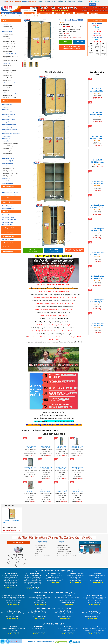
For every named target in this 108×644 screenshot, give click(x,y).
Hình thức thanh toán (40, 545)
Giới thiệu (47, 1)
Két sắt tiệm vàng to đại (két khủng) (10, 130)
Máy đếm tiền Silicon (8, 222)
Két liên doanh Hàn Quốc (9, 83)
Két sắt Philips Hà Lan (9, 41)
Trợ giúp (61, 542)
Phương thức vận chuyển (63, 547)
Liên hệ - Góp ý (39, 550)
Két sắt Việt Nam (7, 24)
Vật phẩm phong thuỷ (8, 236)
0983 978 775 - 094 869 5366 (13, 1)
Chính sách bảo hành (62, 550)
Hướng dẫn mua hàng (62, 545)
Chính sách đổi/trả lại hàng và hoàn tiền (67, 556)
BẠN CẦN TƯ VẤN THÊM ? (72, 48)
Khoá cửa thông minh (8, 186)
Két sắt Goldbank (8, 95)
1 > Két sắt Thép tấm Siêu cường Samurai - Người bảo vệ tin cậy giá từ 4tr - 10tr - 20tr (53, 295)
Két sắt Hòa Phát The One (44, 13)
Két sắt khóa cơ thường (8, 156)
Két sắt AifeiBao (7, 39)
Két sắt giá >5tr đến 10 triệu (10, 173)
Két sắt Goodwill (7, 73)
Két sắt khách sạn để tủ (8, 115)
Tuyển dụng (80, 1)
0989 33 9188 (32, 1)
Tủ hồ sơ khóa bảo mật (8, 208)
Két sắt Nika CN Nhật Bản (10, 70)
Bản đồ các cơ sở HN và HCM (42, 556)
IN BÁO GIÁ (54, 250)
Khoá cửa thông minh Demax (10, 190)
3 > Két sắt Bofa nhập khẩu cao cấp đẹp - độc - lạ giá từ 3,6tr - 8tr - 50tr (53, 301)
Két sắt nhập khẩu (7, 32)
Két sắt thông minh (7, 105)
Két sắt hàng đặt (7, 136)
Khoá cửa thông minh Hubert (10, 195)
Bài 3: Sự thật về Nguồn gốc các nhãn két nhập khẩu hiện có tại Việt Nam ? (54, 328)
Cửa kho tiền (6, 198)
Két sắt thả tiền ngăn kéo (10, 146)
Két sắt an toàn (6, 178)
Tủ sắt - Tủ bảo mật (8, 202)
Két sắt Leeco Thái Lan (9, 47)
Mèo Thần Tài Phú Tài (8, 240)
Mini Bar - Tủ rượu (7, 247)
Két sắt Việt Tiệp (29, 13)
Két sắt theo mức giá (8, 166)
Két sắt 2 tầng (6, 139)
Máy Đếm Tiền (6, 211)
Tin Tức (54, 1)
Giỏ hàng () (95, 1)
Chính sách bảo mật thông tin (64, 554)
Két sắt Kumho (7, 88)
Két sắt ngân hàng (7, 127)
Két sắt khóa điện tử (8, 161)
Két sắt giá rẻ (68, 13)
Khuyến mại (60, 1)
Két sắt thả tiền (6, 141)
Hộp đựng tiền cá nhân (9, 228)
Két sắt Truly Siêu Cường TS (10, 61)
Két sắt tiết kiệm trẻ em (8, 120)
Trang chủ (40, 1)
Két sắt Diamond (7, 49)
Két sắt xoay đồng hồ (8, 183)
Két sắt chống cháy (80, 13)
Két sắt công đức (8, 151)
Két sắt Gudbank (7, 76)
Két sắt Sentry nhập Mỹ (9, 44)
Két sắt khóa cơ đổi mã (8, 158)
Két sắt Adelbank (7, 85)
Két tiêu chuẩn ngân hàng (9, 93)
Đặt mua (65, 42)
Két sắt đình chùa (8, 149)
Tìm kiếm (93, 4)
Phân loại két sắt (7, 101)
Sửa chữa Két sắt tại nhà (9, 251)
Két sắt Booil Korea (8, 34)
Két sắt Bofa (6, 37)
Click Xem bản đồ (11, 587)
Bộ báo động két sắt (8, 243)
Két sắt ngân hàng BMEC (10, 98)
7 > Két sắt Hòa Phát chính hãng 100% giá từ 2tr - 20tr (53, 313)
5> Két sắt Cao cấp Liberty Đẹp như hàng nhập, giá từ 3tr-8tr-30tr (54, 307)
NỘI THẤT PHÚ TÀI (18, 543)
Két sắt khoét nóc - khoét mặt (11, 144)
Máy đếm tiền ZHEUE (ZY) (9, 220)
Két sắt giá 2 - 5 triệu (8, 171)
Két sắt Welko (7, 90)
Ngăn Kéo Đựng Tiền (8, 232)
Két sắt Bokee (7, 68)
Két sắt (4, 20)
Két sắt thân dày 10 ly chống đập (11, 134)
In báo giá (79, 42)
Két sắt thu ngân (7, 153)
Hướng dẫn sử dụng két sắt (64, 552)
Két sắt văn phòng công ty (9, 124)
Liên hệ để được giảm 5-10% (70, 27)
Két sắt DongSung (8, 80)
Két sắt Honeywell (8, 51)
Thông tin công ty (42, 542)
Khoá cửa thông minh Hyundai (10, 193)
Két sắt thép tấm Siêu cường (10, 54)
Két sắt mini (57, 13)
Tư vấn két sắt (39, 552)
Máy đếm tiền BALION (8, 217)
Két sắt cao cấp (6, 63)
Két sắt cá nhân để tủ (8, 117)
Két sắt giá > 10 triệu (8, 176)
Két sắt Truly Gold (8, 78)
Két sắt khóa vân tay (8, 163)
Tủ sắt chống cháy (7, 206)
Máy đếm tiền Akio (7, 215)
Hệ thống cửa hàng (70, 1)
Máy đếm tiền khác (7, 225)
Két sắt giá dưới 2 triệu (9, 168)
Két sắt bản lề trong (7, 181)
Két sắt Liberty (7, 66)
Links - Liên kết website (41, 547)
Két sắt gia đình (93, 13)
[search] (35, 11)
